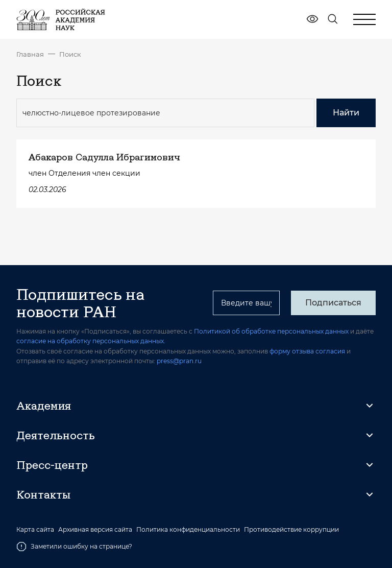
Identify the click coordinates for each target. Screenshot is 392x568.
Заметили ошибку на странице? (74, 547)
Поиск (70, 54)
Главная (30, 54)
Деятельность (56, 435)
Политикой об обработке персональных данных (271, 331)
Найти (346, 113)
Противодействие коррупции (291, 530)
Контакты (43, 494)
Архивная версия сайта (95, 530)
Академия (44, 406)
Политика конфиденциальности (188, 530)
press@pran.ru (179, 361)
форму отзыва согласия (307, 351)
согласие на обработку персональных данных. (91, 341)
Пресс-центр (52, 465)
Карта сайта (35, 530)
